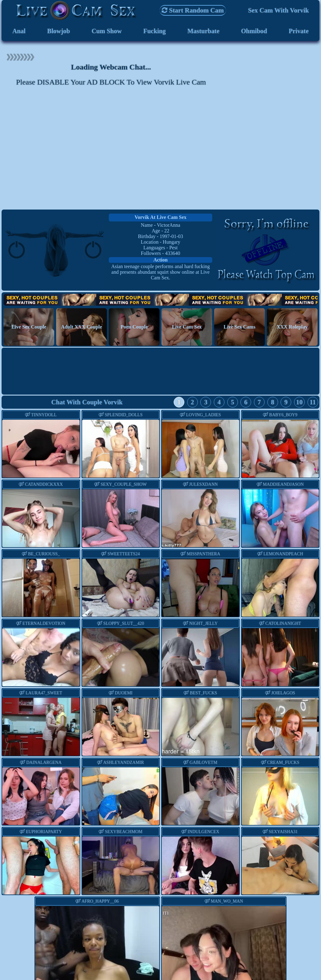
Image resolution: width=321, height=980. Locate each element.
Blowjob (58, 31)
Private (299, 31)
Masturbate (203, 31)
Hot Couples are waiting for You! (160, 301)
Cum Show (107, 31)
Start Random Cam (193, 10)
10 (300, 403)
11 (313, 403)
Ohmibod (254, 31)
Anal (19, 31)
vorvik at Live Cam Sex (160, 218)
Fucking (154, 31)
